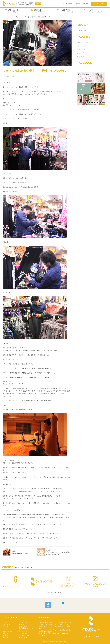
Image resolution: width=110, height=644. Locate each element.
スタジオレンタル (82, 50)
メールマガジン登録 (82, 43)
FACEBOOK (85, 63)
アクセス (5, 628)
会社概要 (85, 4)
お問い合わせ (23, 638)
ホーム (5, 622)
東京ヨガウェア (81, 57)
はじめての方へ (68, 4)
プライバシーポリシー (26, 636)
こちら (22, 473)
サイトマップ (7, 638)
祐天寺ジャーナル (8, 634)
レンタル (94, 11)
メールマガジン (24, 634)
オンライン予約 (99, 4)
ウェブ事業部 (19, 87)
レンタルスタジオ (24, 632)
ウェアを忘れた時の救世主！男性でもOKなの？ (35, 71)
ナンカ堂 (7, 174)
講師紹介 (42, 11)
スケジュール (16, 11)
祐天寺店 (38, 4)
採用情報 (78, 4)
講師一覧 (22, 624)
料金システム (68, 11)
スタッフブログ (81, 46)
